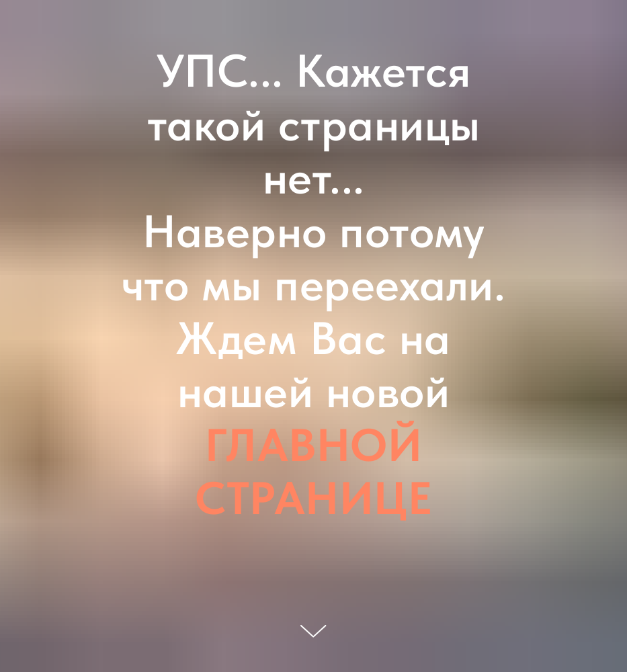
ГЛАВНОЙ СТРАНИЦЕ (313, 472)
